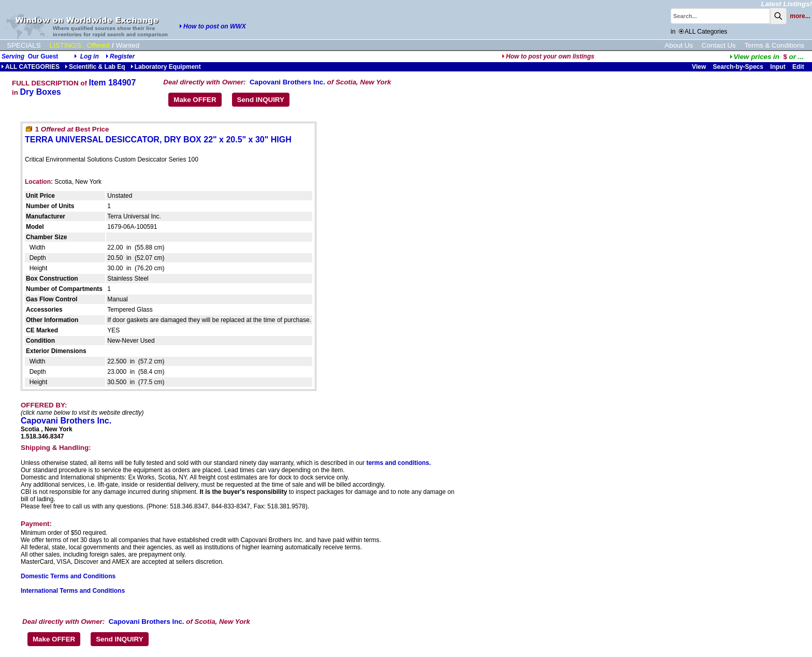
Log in (90, 56)
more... (800, 16)
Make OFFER (195, 100)
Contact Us (719, 45)
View (699, 67)
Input (778, 67)
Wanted (128, 45)
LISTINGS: (66, 45)
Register (122, 56)
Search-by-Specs (738, 67)
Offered (98, 45)
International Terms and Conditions (73, 591)
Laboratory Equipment (166, 67)
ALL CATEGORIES (30, 67)
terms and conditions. (398, 463)
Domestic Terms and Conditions (68, 576)
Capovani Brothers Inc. (287, 82)
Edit (799, 67)
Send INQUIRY (261, 100)
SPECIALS (24, 45)
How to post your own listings (548, 56)
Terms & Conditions (774, 45)
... (767, 57)
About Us (679, 45)
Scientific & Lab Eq (95, 67)
